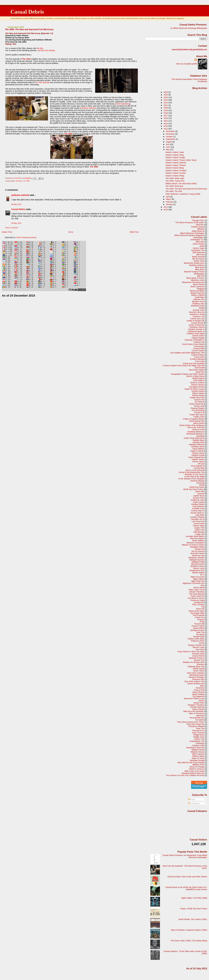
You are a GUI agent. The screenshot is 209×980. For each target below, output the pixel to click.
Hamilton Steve (198, 447)
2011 (166, 207)
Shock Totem (199, 671)
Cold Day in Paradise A (194, 340)
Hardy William (198, 449)
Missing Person (198, 564)
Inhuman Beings (197, 481)
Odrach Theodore (197, 592)
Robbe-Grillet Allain (196, 639)
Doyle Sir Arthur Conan (194, 389)
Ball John (200, 255)
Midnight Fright (198, 562)
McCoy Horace (198, 551)
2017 (166, 116)
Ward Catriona (198, 754)
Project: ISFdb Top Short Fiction (194, 909)
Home (71, 232)
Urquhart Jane (198, 745)
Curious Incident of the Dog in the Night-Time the (183, 366)
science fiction (198, 656)
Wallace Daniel (198, 750)
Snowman (200, 688)
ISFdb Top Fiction (197, 487)
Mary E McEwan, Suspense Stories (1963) (189, 930)
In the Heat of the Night (194, 477)
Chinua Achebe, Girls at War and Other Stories (187, 877)
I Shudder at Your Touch (194, 474)
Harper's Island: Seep (175, 155)
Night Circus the (197, 577)
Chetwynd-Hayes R (196, 331)
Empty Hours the (197, 398)
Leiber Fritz (199, 530)
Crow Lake (200, 361)
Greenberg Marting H (195, 434)
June (168, 147)
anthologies (198, 237)
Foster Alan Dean (197, 415)
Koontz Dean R (198, 511)
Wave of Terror (198, 758)
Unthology (200, 743)
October (170, 137)
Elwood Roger (198, 395)
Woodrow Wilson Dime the (193, 773)
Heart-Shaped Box (196, 457)
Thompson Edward (196, 726)
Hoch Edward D (197, 466)
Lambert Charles (197, 517)
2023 (166, 100)
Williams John (198, 765)
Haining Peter (198, 442)
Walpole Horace (197, 752)
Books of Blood (198, 295)
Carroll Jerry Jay (197, 319)
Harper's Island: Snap (175, 152)
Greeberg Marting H (196, 432)
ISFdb (202, 485)
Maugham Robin (197, 547)
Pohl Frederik (199, 615)
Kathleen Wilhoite (88, 108)
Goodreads (202, 81)
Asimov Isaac (199, 248)
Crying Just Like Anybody (193, 363)
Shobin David (199, 669)
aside (202, 246)
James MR (200, 491)
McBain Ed (200, 549)
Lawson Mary (199, 526)
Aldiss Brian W (198, 231)
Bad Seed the (198, 252)
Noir (202, 585)
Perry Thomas (198, 605)
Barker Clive (199, 261)
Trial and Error (198, 731)
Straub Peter (199, 703)
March (169, 199)
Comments (194, 803)
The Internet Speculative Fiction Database (189, 79)
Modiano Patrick (197, 566)
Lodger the (200, 534)
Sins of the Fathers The (194, 681)
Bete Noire (200, 267)
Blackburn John (198, 280)
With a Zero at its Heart (194, 771)
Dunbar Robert (198, 391)
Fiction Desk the (196, 404)
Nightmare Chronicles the (193, 583)
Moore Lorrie (199, 568)
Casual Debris (27, 12)
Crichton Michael (197, 359)
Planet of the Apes (196, 611)
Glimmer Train (198, 430)
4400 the (199, 225)
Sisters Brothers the (196, 684)
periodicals (199, 602)
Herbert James (198, 459)
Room (202, 643)
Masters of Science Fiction (193, 545)
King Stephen (198, 506)
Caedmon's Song (197, 314)
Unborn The (199, 739)
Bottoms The (199, 299)
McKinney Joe (198, 556)
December (171, 131)
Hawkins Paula (198, 455)
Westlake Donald (197, 760)
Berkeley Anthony (197, 265)
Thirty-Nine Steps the (195, 724)
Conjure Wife (199, 348)
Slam (202, 686)
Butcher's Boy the (197, 312)
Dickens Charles (197, 383)
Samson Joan (198, 647)
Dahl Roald (199, 368)
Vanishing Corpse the (195, 748)
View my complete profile (187, 64)
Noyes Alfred (199, 588)
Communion (199, 346)
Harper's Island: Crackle (176, 173)
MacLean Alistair (197, 538)
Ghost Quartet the (197, 421)
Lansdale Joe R (198, 519)
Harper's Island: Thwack (176, 165)
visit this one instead (46, 50)
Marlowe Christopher (195, 543)
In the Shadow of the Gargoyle (191, 479)
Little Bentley (199, 532)
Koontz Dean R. (197, 513)
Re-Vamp (200, 634)
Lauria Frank (199, 523)
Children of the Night (195, 334)
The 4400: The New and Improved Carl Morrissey (186, 189)
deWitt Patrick (198, 378)
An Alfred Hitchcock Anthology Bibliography (189, 28)
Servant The (199, 660)
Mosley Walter (198, 573)
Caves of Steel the (196, 325)
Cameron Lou (198, 316)
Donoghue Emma (197, 387)
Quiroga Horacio (197, 630)
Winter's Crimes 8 (197, 769)
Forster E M (199, 412)
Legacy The (199, 528)
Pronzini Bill (199, 624)
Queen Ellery (199, 628)
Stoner (201, 701)
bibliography (199, 274)
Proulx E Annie (198, 626)
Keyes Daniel (199, 502)
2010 (166, 210)
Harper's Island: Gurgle (175, 157)
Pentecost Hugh (197, 600)
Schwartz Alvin (198, 654)
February (170, 202)
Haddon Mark (198, 440)
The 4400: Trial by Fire (175, 181)
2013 (166, 126)
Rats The (200, 632)
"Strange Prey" (198, 220)
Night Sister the (198, 581)
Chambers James (197, 327)
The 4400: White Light (175, 178)
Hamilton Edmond (197, 445)
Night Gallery (199, 579)
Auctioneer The (198, 250)
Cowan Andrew (198, 355)
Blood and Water (197, 291)
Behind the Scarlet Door (194, 263)
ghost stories (199, 423)
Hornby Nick (199, 468)
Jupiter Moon (199, 496)
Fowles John (199, 417)
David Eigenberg (122, 104)
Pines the (200, 609)
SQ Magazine (198, 696)
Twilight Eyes (199, 735)
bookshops (200, 297)
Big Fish (201, 276)
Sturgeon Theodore (196, 705)
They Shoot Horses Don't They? (191, 722)
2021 (166, 105)
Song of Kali (199, 690)
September (171, 139)
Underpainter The (197, 741)
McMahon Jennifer (196, 558)
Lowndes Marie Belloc (195, 536)
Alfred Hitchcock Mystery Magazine (189, 235)
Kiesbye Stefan (198, 504)
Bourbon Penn (198, 301)
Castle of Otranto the (195, 321)
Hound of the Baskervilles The (191, 472)
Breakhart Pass (198, 306)
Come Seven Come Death (193, 344)
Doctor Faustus (198, 385)
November (171, 134)
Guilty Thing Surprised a (194, 438)
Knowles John (198, 509)
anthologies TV (197, 240)
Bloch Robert (199, 284)
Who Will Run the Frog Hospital (191, 763)
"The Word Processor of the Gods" (190, 223)
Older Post (134, 232)
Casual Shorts (197, 323)
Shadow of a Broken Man (193, 662)
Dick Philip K (199, 380)
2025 (166, 95)
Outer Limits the (197, 596)
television (19, 181)
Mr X (202, 575)
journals (201, 494)
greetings (200, 436)
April (168, 197)
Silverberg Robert (197, 675)
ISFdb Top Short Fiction (193, 489)
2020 (166, 108)
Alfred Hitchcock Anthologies (192, 233)
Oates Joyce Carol (196, 590)
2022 (166, 103)
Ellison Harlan (198, 393)
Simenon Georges (196, 677)
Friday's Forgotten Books (194, 419)
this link (40, 48)
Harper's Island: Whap (175, 176)
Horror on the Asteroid (195, 470)
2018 (166, 113)
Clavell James (198, 336)
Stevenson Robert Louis (194, 699)
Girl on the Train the (196, 427)
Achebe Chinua (198, 227)
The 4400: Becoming (174, 186)
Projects (201, 620)
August (169, 142)
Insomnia (200, 483)
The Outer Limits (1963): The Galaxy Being (189, 941)
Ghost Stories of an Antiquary (192, 425)
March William (198, 541)
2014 (166, 124)
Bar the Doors (198, 259)
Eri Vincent (200, 402)
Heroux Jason (198, 462)
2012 (166, 129)
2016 (166, 118)
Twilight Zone (199, 737)
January (170, 204)
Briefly (202, 308)
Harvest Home (198, 453)
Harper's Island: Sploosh (176, 163)
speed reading (198, 694)
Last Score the (198, 521)
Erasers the (199, 400)
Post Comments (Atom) (26, 237)
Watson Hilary (198, 756)
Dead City (200, 372)
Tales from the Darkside (193, 711)
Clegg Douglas (198, 338)
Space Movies (198, 692)
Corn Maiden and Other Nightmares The (187, 353)
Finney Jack (199, 406)
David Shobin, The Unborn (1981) (193, 919)
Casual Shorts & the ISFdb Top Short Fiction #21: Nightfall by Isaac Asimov (186, 888)
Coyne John (199, 357)
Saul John (200, 649)
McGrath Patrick (197, 553)
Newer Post (7, 232)
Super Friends (198, 709)
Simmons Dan (198, 679)
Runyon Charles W (196, 645)
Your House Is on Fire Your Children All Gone (185, 775)
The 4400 (26, 181)
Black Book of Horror (195, 278)
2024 (166, 97)
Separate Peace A (196, 658)
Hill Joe (201, 464)
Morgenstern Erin (197, 570)
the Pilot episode (42, 82)
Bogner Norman (197, 293)
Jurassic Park (198, 498)
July (168, 144)
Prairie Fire (200, 617)
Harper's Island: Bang (175, 168)
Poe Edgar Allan (197, 613)
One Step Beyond (197, 594)
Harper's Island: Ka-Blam (176, 170)
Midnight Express (197, 560)
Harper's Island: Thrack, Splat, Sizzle (181, 160)
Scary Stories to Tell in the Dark (191, 652)
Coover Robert (198, 351)
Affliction (201, 229)
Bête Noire (200, 269)
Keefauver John (197, 500)
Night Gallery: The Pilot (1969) (194, 898)
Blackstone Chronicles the (193, 282)
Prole (202, 622)
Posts (192, 799)
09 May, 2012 (16, 223)
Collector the (199, 342)
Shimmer (200, 664)
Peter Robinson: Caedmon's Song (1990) (183, 194)
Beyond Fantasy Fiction (194, 272)
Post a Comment (12, 228)
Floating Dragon (197, 408)
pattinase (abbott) (20, 195)
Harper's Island (197, 451)
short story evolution (196, 673)
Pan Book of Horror (196, 598)
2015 (166, 121)
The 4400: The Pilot (174, 191)
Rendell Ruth (199, 637)
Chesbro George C (196, 329)
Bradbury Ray (198, 304)
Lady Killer (200, 515)
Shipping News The (196, 666)
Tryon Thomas (198, 733)
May (168, 150)
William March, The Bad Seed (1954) (181, 184)
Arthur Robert (198, 244)
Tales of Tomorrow (196, 713)
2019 (166, 110)
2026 (166, 92)
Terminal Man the (197, 718)
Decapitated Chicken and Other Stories (188, 374)
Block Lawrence (197, 287)
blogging (201, 289)
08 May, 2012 (16, 204)
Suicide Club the (197, 707)
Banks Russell (198, 257)
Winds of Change (197, 767)
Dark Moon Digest (197, 370)
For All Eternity (198, 410)
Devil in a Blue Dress (195, 376)
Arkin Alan (200, 242)
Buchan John (199, 310)
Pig (203, 607)
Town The (200, 728)
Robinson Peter (198, 641)
